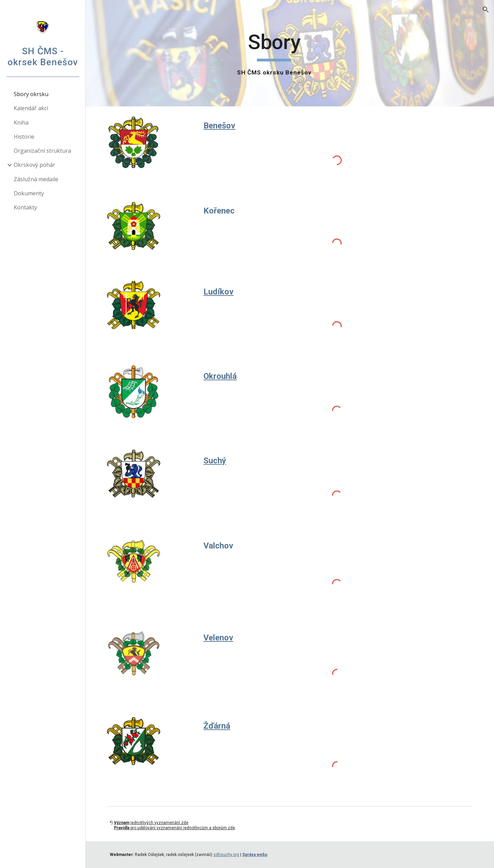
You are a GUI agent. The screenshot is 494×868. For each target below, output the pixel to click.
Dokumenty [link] (29, 193)
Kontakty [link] (25, 207)
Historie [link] (24, 137)
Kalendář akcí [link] (31, 108)
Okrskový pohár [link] (34, 165)
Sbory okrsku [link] (31, 94)
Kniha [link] (21, 123)
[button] (486, 10)
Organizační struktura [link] (42, 151)
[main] (274, 53)
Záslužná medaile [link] (36, 179)
